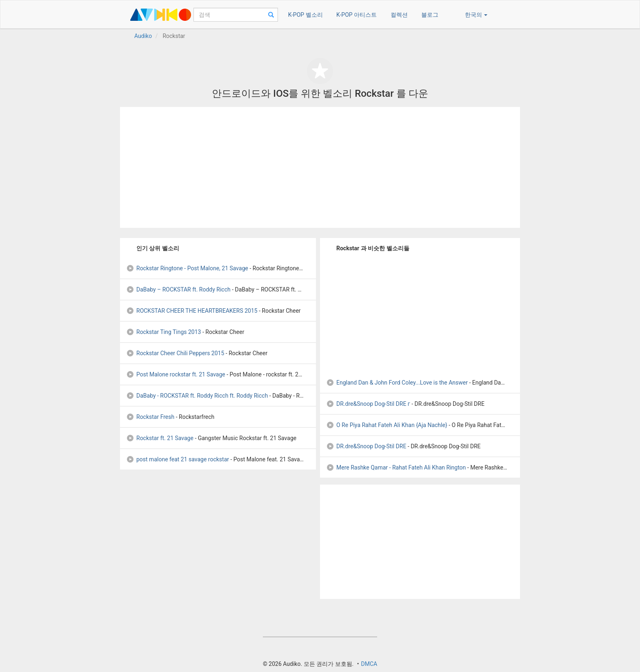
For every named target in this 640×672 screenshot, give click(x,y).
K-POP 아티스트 (357, 15)
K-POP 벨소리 (306, 15)
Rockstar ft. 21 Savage (160, 438)
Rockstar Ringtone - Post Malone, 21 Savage (187, 268)
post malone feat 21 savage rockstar (178, 459)
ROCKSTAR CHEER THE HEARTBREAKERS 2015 (192, 311)
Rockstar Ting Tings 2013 (163, 332)
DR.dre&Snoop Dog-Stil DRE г (368, 404)
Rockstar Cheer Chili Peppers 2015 (175, 353)
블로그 (430, 15)
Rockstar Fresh (150, 417)
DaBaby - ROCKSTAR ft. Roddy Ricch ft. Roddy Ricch (197, 396)
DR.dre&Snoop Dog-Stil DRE (366, 446)
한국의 (476, 15)
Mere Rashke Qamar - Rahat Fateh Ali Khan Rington (396, 467)
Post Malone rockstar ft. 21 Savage (176, 374)
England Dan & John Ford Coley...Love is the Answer (397, 383)
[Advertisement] (320, 167)
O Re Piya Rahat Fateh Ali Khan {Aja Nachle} (387, 425)
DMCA (369, 664)
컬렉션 (399, 15)
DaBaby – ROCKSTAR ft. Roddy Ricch (178, 289)
